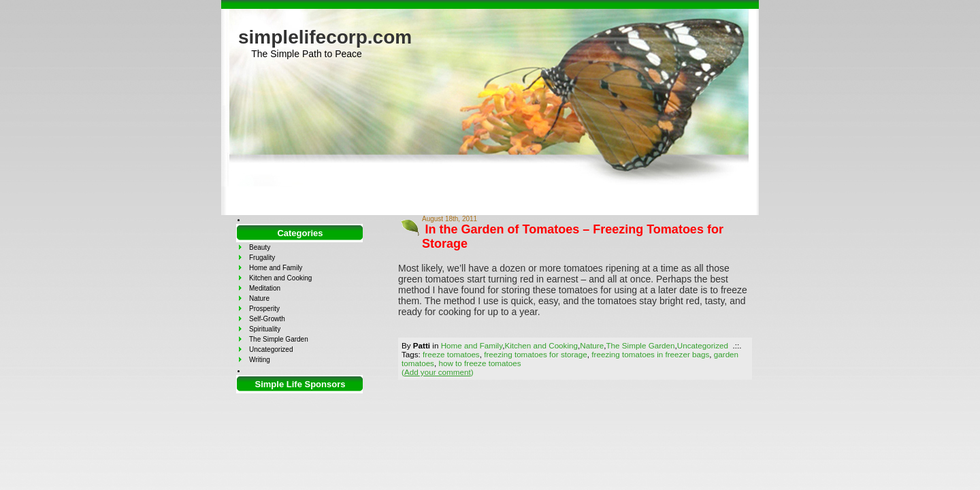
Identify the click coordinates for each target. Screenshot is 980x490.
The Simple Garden (640, 345)
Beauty (260, 247)
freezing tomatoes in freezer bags (650, 354)
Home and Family (472, 345)
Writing (260, 360)
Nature (592, 345)
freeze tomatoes (451, 354)
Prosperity (264, 309)
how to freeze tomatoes (479, 363)
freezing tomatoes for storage (536, 354)
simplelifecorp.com (325, 37)
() (438, 372)
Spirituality (265, 329)
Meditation (265, 288)
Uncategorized (703, 345)
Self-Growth (267, 319)
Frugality (262, 258)
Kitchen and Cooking (541, 345)
